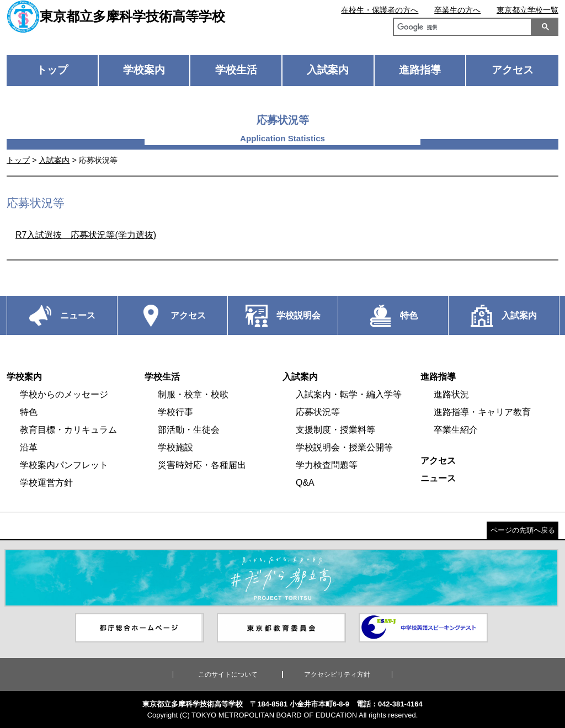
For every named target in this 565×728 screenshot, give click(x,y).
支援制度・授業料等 (335, 430)
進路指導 (420, 70)
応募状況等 (318, 412)
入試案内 (328, 70)
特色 (29, 412)
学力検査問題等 (327, 465)
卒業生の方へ (457, 10)
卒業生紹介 (456, 430)
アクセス (513, 70)
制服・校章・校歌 (193, 394)
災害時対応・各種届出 (202, 465)
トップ (52, 70)
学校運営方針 (46, 483)
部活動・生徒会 (189, 430)
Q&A (305, 483)
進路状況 (451, 394)
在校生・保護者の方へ (380, 10)
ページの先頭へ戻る (523, 530)
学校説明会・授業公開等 (344, 447)
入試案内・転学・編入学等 (349, 394)
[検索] (460, 28)
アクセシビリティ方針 (337, 674)
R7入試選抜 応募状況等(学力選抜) (86, 235)
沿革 (29, 447)
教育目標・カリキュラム (68, 430)
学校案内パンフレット (64, 465)
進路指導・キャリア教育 (482, 412)
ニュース (438, 478)
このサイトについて (228, 674)
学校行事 (175, 412)
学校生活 (236, 70)
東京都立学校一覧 (527, 10)
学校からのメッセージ (64, 394)
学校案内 (144, 70)
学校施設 (175, 447)
